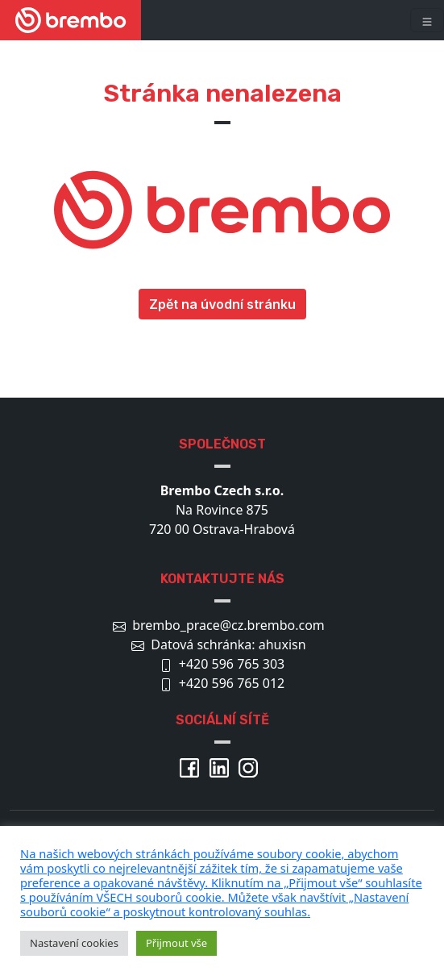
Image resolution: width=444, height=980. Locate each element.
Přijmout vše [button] (176, 943)
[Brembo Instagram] (251, 766)
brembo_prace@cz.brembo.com (228, 625)
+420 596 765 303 (232, 664)
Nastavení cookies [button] (74, 943)
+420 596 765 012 (232, 683)
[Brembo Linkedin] (222, 766)
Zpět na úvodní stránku (222, 304)
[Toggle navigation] (427, 20)
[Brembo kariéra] (71, 20)
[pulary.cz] (222, 882)
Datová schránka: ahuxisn (228, 644)
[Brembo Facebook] (193, 766)
